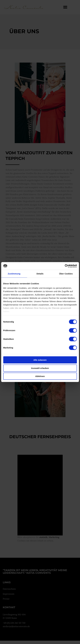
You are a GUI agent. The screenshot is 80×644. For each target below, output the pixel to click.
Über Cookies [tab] (66, 274)
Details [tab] (40, 274)
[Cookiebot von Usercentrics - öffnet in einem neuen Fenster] (65, 266)
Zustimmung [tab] (14, 274)
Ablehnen (40, 376)
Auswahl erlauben (40, 368)
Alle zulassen (40, 360)
